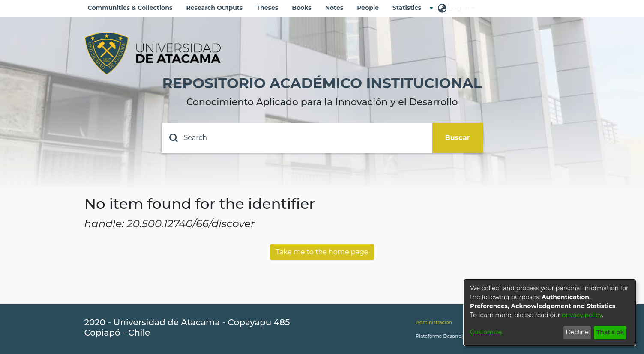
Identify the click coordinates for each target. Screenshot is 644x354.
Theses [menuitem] (267, 8)
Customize (486, 332)
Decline (577, 332)
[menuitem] (409, 8)
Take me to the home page (322, 252)
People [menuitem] (368, 8)
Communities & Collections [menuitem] (130, 8)
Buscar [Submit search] (458, 138)
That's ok (610, 332)
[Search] (297, 138)
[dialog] (550, 312)
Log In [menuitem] (459, 8)
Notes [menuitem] (334, 8)
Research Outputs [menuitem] (214, 8)
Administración (434, 322)
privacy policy (582, 315)
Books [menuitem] (301, 8)
